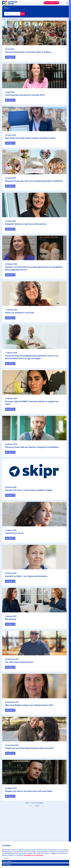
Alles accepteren (7, 861)
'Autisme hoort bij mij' (14, 533)
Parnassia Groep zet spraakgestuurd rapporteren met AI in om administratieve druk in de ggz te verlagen (32, 357)
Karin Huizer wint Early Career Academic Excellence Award (30, 138)
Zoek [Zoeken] (23, 14)
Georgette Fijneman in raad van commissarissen (26, 224)
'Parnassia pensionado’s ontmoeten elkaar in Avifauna (28, 52)
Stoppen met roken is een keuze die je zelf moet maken (29, 791)
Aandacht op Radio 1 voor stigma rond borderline (26, 576)
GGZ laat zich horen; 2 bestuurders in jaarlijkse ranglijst (29, 490)
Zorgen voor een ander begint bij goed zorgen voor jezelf (29, 748)
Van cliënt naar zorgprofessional (19, 662)
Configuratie (6, 858)
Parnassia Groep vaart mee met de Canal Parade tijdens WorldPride (34, 181)
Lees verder (9, 57)
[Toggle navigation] (69, 3)
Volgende (37, 806)
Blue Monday (11, 619)
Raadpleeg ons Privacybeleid (34, 855)
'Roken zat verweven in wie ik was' (20, 313)
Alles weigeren (7, 864)
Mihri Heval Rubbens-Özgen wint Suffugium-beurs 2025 (29, 705)
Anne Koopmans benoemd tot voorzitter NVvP (25, 95)
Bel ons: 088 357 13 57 (52, 3)
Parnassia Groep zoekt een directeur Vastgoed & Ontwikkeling (32, 447)
